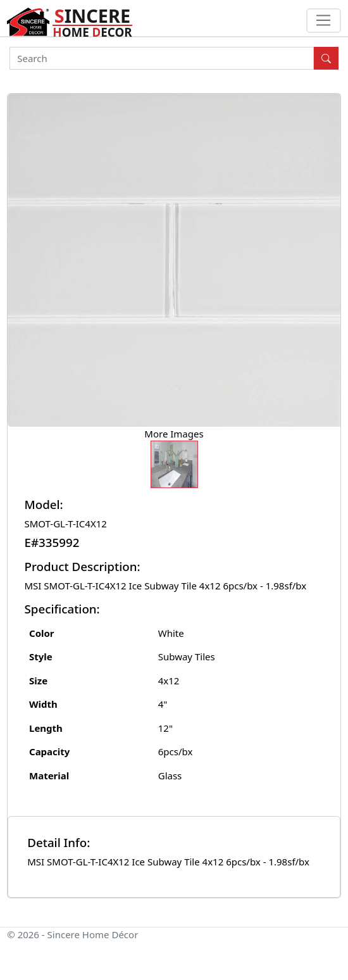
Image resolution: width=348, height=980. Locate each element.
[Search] (162, 58)
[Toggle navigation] (324, 21)
